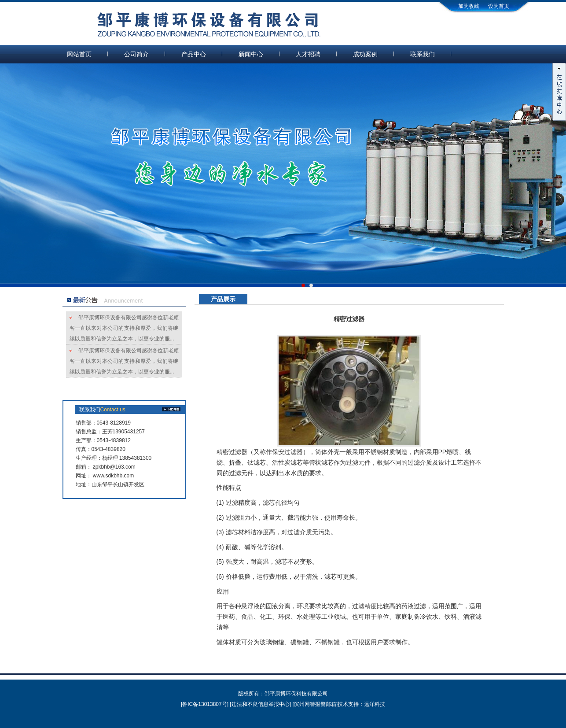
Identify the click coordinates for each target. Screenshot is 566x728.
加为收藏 (469, 6)
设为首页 (499, 6)
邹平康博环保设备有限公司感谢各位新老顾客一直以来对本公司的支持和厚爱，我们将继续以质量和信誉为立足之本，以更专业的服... (124, 328)
